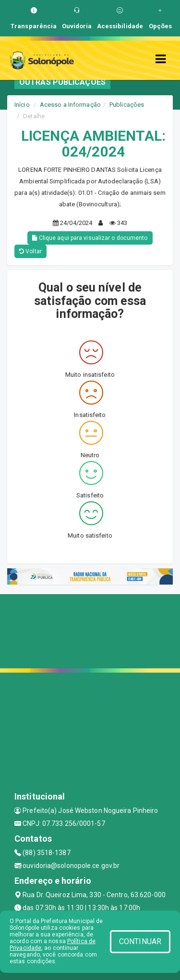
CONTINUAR (140, 941)
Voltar (30, 251)
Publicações (127, 105)
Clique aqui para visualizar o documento (90, 238)
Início (22, 105)
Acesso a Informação (70, 105)
